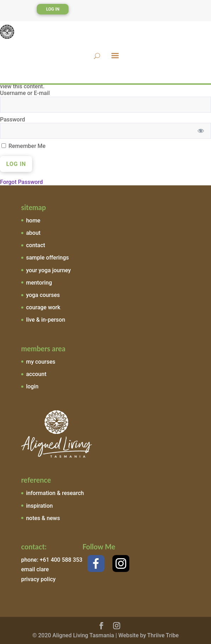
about (33, 233)
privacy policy (39, 579)
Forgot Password (21, 182)
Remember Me (24, 146)
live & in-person (46, 320)
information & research (55, 493)
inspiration (40, 506)
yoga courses (43, 295)
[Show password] (201, 131)
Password (13, 120)
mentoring (39, 283)
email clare (35, 569)
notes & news (43, 518)
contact (36, 245)
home (33, 220)
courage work (43, 307)
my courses (41, 362)
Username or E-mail (25, 93)
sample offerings (48, 258)
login (32, 386)
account (36, 374)
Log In (53, 9)
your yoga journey (49, 270)
